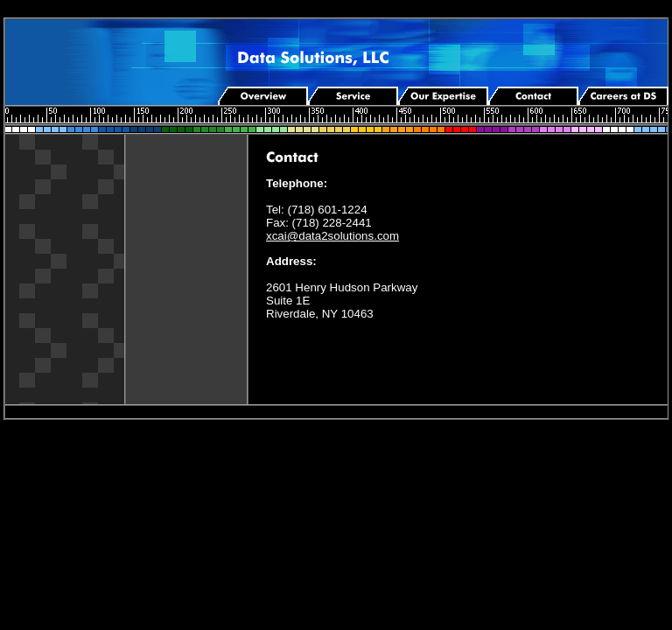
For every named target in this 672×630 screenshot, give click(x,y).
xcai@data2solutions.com (332, 236)
